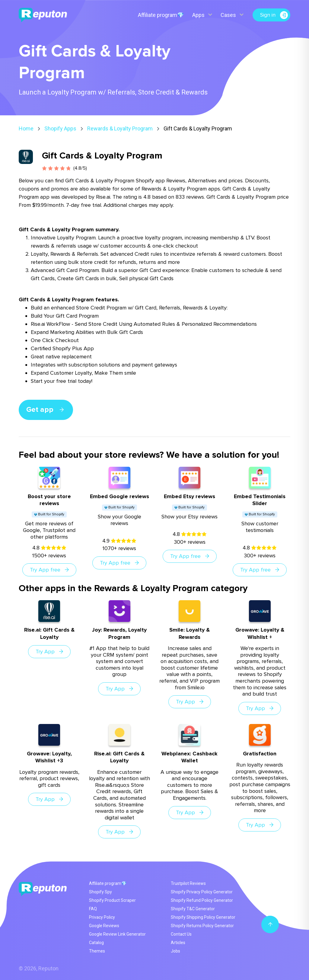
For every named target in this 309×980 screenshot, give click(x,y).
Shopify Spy (100, 892)
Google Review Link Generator (117, 934)
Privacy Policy (102, 917)
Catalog (96, 943)
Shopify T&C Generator (193, 909)
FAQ (93, 909)
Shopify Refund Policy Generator (202, 900)
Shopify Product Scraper (112, 900)
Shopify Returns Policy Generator (202, 926)
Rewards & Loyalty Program (120, 128)
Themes (97, 951)
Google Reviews (104, 926)
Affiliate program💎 (161, 15)
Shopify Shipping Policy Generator (203, 917)
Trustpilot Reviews (188, 883)
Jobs (175, 951)
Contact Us (181, 934)
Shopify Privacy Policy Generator (202, 892)
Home (26, 128)
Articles (178, 943)
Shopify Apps (60, 128)
